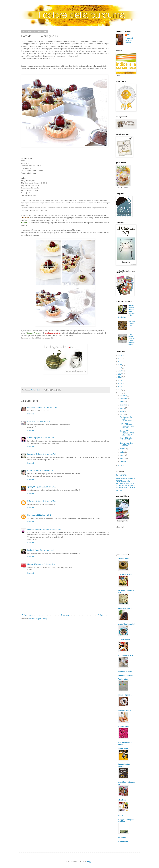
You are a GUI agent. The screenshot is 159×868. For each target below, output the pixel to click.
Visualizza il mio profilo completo (129, 40)
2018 (120, 371)
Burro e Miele (123, 727)
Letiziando (31, 501)
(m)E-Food (31, 407)
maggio (123, 449)
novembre (124, 399)
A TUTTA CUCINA (125, 575)
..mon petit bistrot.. (126, 675)
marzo (122, 455)
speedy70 (31, 487)
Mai (129, 35)
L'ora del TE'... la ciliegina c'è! (126, 439)
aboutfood (122, 800)
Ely (29, 515)
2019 (120, 368)
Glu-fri (121, 816)
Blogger (90, 862)
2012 (120, 390)
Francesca (31, 454)
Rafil (29, 421)
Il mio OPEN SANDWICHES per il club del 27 (132, 339)
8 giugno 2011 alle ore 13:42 (41, 515)
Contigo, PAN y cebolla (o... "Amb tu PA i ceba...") (127, 433)
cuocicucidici (123, 559)
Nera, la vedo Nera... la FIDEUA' (127, 444)
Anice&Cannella (124, 640)
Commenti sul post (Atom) (37, 619)
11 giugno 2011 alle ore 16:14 (43, 550)
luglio (122, 411)
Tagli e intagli (123, 679)
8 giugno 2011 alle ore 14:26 (52, 529)
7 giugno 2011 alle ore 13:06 (46, 487)
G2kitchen (122, 838)
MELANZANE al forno (132, 324)
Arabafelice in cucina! (127, 624)
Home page (65, 615)
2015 (120, 380)
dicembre (124, 396)
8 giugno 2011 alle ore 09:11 (46, 501)
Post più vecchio (103, 615)
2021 (120, 361)
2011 (120, 393)
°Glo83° (30, 438)
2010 (120, 465)
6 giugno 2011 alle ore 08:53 (42, 421)
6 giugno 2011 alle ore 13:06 (44, 438)
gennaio (123, 461)
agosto (123, 408)
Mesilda (30, 564)
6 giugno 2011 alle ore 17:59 (46, 454)
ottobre (123, 402)
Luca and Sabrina (34, 529)
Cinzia (30, 470)
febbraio (123, 458)
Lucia (29, 550)
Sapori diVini (123, 748)
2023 (120, 355)
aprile (122, 452)
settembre (124, 405)
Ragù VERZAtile (121, 475)
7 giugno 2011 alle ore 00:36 (43, 470)
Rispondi (31, 414)
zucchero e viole (125, 711)
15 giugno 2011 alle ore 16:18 (45, 564)
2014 (120, 383)
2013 (120, 386)
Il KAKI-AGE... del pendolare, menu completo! (127, 426)
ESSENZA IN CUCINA (127, 656)
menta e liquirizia (125, 695)
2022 (120, 358)
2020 (120, 365)
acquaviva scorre (125, 608)
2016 (120, 377)
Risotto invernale (122, 479)
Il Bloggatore (123, 841)
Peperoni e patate (125, 671)
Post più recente (27, 615)
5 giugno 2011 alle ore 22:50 (46, 407)
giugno (123, 414)
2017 (120, 374)
